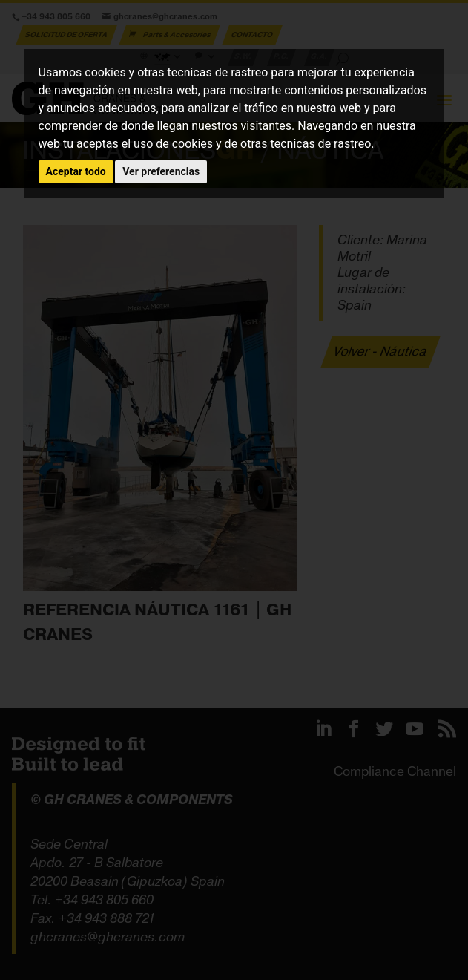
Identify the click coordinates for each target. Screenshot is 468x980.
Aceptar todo (76, 171)
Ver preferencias (161, 171)
